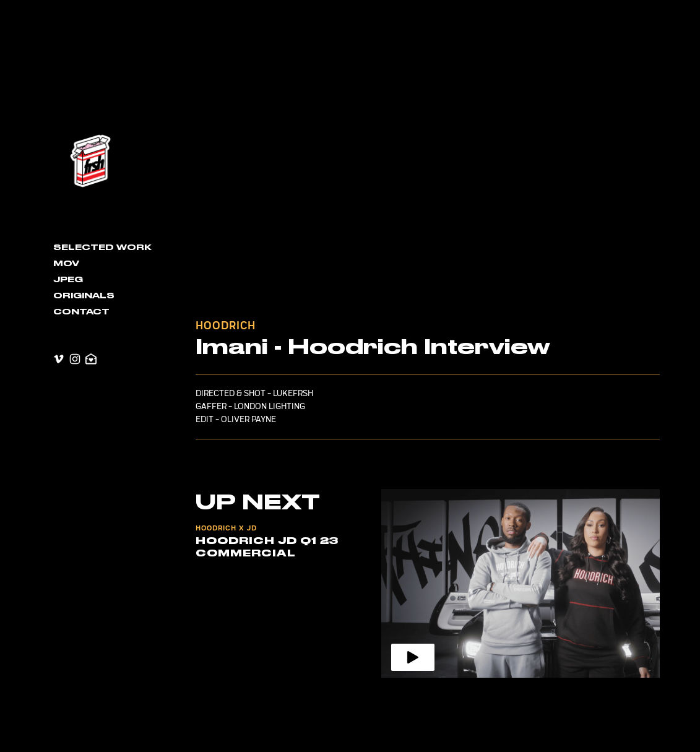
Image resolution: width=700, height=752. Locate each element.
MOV (66, 264)
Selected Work (102, 248)
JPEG (68, 280)
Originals (84, 296)
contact (81, 312)
